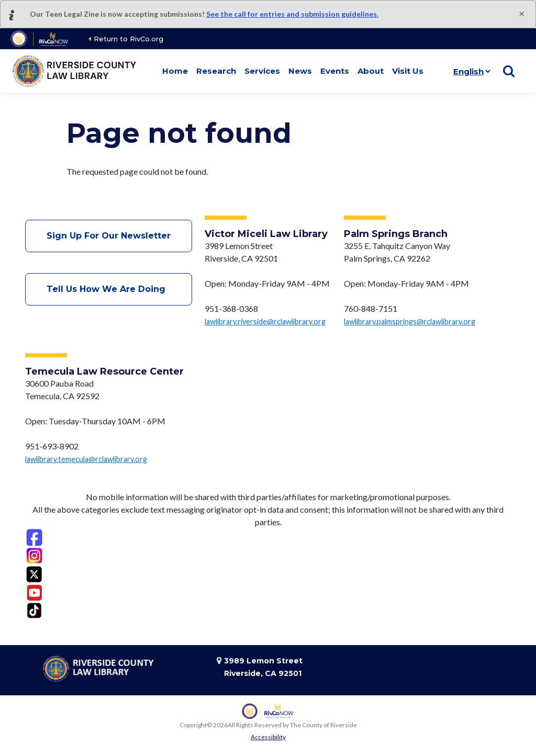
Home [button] (175, 71)
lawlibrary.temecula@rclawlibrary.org (86, 459)
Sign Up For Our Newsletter (109, 236)
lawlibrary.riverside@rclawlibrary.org (265, 321)
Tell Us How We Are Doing (109, 289)
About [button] (371, 71)
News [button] (300, 71)
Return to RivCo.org (129, 39)
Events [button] (335, 71)
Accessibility (268, 737)
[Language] (470, 71)
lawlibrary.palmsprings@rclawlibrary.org (410, 321)
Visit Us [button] (408, 71)
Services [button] (262, 71)
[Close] (522, 13)
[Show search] (509, 71)
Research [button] (216, 71)
